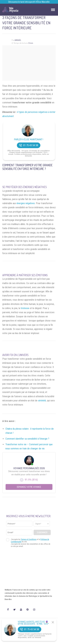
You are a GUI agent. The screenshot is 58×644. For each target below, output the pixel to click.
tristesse (25, 308)
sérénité (42, 401)
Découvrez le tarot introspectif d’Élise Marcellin (29, 2)
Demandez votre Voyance (29, 487)
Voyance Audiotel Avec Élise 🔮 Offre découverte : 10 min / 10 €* (33, 623)
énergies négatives (26, 203)
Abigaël (18, 40)
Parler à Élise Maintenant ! (29, 139)
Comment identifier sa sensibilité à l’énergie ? (27, 439)
